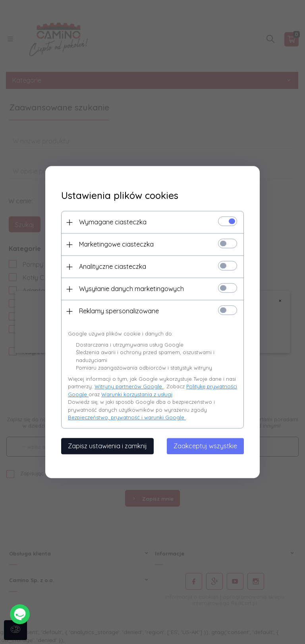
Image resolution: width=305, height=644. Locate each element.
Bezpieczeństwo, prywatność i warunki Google (127, 417)
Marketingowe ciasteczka (116, 244)
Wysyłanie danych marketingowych (131, 289)
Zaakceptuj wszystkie (205, 446)
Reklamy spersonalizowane (119, 311)
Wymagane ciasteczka (113, 222)
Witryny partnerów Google (129, 386)
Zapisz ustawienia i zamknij (107, 446)
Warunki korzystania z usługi (137, 394)
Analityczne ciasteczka (113, 266)
